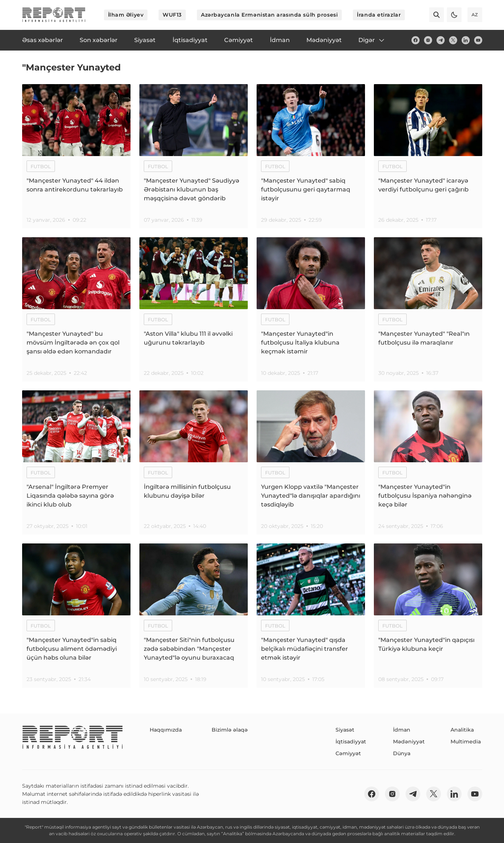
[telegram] (441, 40)
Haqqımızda (166, 730)
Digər (372, 40)
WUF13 (172, 15)
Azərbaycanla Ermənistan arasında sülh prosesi (269, 15)
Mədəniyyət (409, 742)
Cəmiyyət (348, 753)
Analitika (462, 730)
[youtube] (478, 40)
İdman (402, 730)
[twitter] (453, 40)
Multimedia (466, 742)
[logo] (54, 15)
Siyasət (345, 730)
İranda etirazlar (379, 15)
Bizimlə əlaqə (230, 730)
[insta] (428, 40)
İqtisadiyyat (351, 742)
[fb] (416, 40)
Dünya (402, 753)
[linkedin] (466, 40)
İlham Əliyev (126, 15)
